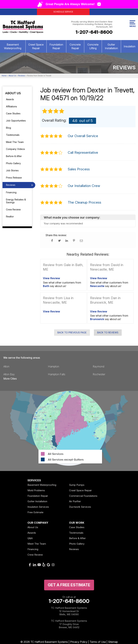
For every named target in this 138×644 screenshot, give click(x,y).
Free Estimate (35, 512)
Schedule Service (63, 12)
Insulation (130, 46)
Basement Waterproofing (13, 46)
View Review (52, 278)
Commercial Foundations (83, 496)
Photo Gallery (13, 163)
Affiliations (11, 106)
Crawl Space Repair (36, 46)
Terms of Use (98, 642)
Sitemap (113, 642)
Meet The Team (15, 142)
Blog (8, 128)
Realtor (10, 216)
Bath (46, 286)
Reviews (11, 185)
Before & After (14, 156)
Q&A (30, 538)
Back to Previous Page (72, 332)
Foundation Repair (56, 46)
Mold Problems (36, 490)
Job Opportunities (16, 121)
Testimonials (13, 135)
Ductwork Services (80, 507)
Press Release (14, 178)
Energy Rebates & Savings (16, 201)
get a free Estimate (69, 585)
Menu (132, 24)
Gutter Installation (111, 46)
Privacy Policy (79, 642)
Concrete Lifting (93, 46)
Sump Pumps (77, 485)
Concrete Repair (75, 46)
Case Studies (13, 113)
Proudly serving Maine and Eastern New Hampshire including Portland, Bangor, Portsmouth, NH (92, 24)
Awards (10, 99)
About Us (13, 93)
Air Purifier (75, 501)
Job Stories (12, 170)
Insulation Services (38, 507)
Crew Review (13, 209)
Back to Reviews (108, 332)
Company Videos (15, 149)
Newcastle (97, 286)
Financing (11, 192)
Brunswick (97, 319)
